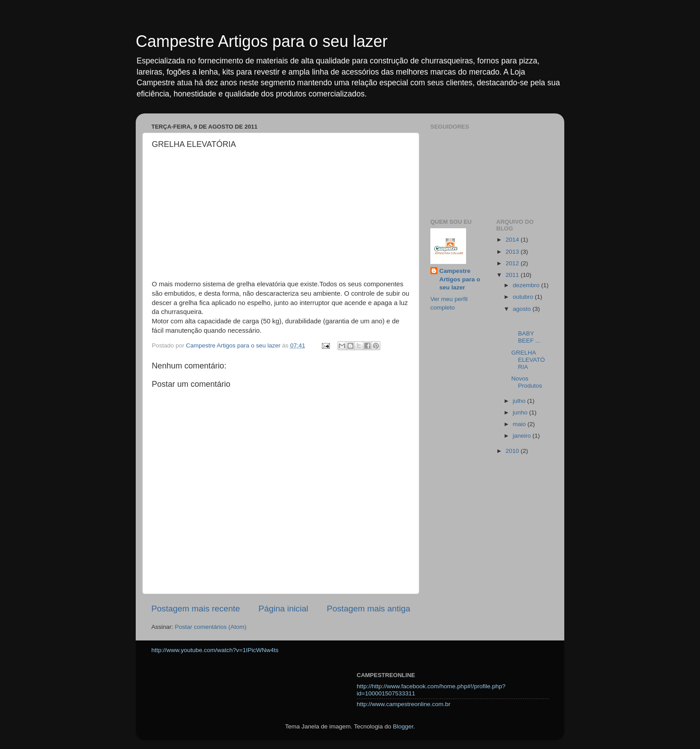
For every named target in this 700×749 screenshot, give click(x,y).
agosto (523, 309)
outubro (524, 297)
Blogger (403, 726)
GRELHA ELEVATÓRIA (528, 360)
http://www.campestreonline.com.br (404, 704)
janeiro (523, 436)
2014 (513, 240)
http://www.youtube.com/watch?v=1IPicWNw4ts (215, 650)
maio (520, 424)
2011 (513, 275)
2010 (513, 451)
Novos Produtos (527, 382)
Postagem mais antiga (369, 609)
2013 (513, 252)
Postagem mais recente (196, 609)
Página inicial (283, 609)
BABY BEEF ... (530, 330)
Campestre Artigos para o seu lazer (262, 41)
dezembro (527, 285)
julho (520, 401)
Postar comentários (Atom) (211, 627)
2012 (513, 263)
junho (521, 412)
